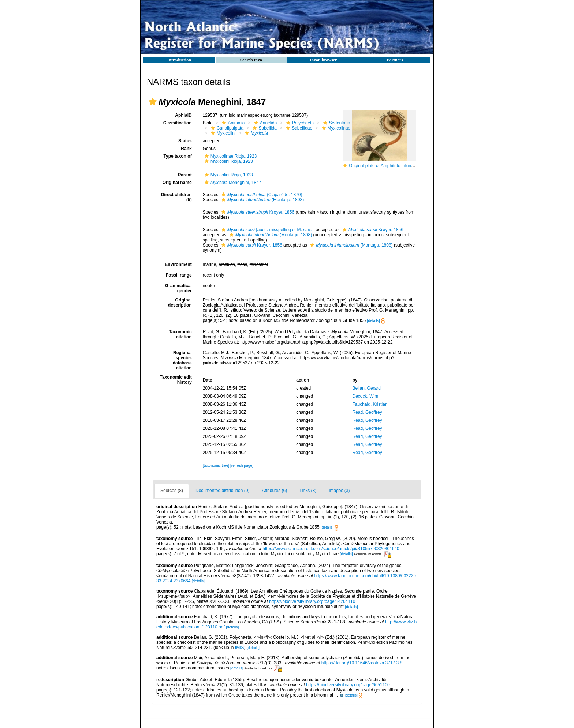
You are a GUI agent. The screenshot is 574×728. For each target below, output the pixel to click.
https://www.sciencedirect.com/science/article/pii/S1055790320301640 (331, 549)
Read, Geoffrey (367, 412)
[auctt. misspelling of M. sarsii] (267, 230)
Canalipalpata (226, 128)
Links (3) (308, 491)
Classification (178, 123)
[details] (374, 321)
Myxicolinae (335, 128)
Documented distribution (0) (222, 491)
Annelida (265, 123)
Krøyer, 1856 (257, 212)
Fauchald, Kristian (370, 404)
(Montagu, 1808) (262, 200)
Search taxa (251, 60)
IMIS (240, 648)
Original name (177, 183)
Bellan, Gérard (367, 388)
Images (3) (339, 491)
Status (185, 141)
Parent (185, 175)
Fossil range (179, 275)
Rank (186, 149)
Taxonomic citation (180, 334)
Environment (178, 264)
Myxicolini (222, 133)
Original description (180, 303)
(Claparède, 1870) (261, 195)
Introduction (179, 60)
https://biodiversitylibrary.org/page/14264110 (312, 601)
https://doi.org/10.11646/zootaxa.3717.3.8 (362, 663)
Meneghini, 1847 (232, 183)
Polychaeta (299, 123)
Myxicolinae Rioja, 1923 (230, 156)
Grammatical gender (178, 288)
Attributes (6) (274, 491)
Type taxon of (178, 156)
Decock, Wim (366, 396)
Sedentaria (336, 123)
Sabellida (264, 128)
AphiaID (183, 115)
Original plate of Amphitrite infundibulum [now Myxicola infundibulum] (416, 166)
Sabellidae (298, 128)
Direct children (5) (176, 197)
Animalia (232, 123)
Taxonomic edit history (176, 380)
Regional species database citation (182, 360)
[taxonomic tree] (216, 466)
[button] (153, 102)
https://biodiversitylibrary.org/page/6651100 (348, 685)
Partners (395, 60)
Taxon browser (323, 60)
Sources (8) (172, 491)
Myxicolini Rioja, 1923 (228, 161)
